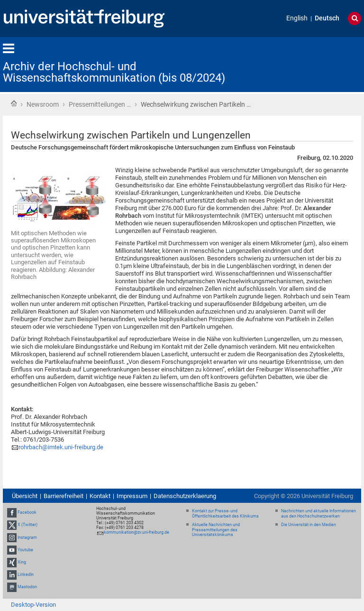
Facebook (27, 512)
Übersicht (25, 496)
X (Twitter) (27, 525)
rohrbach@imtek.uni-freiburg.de (61, 447)
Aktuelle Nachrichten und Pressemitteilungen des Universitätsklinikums (216, 530)
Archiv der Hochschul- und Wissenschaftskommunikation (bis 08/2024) (114, 72)
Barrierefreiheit (64, 496)
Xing (22, 562)
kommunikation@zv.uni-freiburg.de (136, 532)
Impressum (132, 496)
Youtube (25, 550)
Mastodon (27, 587)
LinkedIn (26, 574)
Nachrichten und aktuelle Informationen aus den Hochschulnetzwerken (318, 514)
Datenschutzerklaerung (185, 496)
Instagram (27, 537)
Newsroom (43, 104)
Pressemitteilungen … (100, 104)
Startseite (14, 103)
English (297, 18)
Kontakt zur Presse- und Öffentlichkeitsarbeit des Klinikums (225, 514)
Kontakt (100, 496)
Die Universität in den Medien (309, 525)
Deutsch (327, 18)
